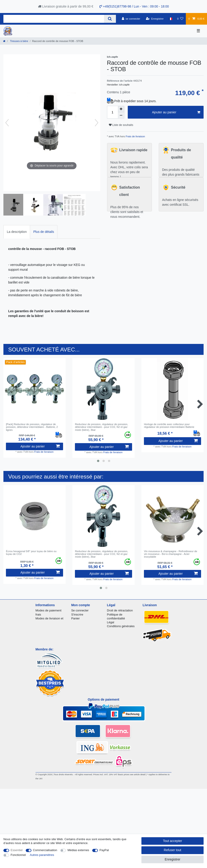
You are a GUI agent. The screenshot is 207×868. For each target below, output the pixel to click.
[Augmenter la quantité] (121, 109)
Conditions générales (121, 626)
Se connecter (80, 610)
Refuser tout (172, 850)
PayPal (104, 850)
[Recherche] (110, 19)
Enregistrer (172, 859)
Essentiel (17, 850)
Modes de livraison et (49, 618)
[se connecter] (131, 19)
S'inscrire (77, 615)
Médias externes (78, 850)
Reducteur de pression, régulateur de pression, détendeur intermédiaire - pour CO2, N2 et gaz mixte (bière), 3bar (101, 427)
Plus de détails (44, 232)
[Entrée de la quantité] (112, 112)
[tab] (17, 232)
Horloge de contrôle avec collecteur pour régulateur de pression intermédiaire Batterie (169, 426)
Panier (75, 618)
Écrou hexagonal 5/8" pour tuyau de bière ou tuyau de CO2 (31, 553)
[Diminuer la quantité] (121, 115)
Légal (111, 622)
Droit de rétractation (120, 610)
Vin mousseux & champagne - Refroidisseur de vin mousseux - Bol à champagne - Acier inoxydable (171, 554)
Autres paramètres (42, 855)
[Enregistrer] (155, 19)
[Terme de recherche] (54, 19)
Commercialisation (45, 850)
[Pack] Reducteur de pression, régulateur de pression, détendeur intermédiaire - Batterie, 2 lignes (32, 427)
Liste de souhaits (121, 125)
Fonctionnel (18, 855)
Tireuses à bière (19, 41)
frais (38, 615)
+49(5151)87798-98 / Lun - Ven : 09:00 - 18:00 (134, 6)
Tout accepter (172, 841)
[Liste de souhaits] (180, 19)
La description (17, 232)
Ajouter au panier (176, 112)
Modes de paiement (49, 610)
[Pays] (170, 19)
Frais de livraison (135, 136)
